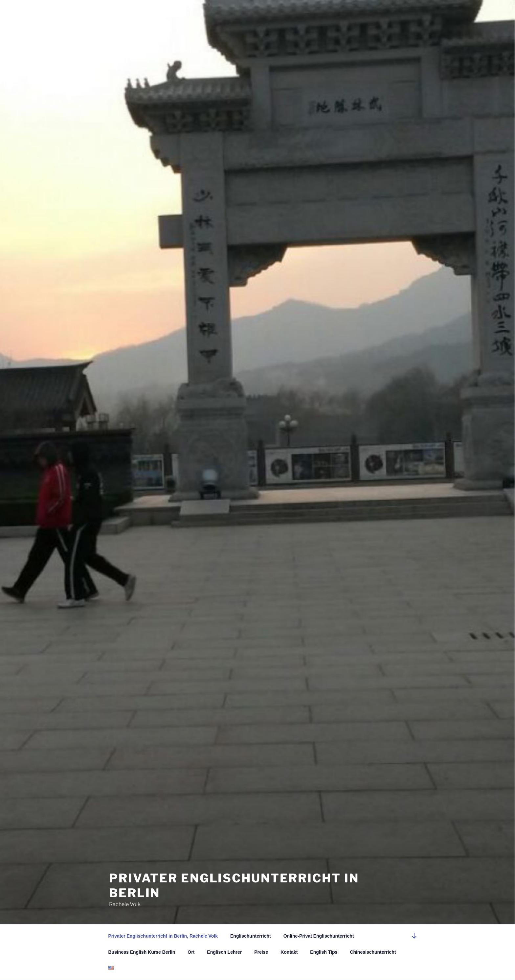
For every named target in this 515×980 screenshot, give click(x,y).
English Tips (324, 952)
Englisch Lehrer (224, 952)
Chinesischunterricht (373, 952)
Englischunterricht (251, 936)
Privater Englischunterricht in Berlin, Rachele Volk (163, 936)
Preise (261, 952)
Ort (191, 952)
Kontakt (289, 952)
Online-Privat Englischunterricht (319, 936)
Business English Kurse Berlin (142, 952)
